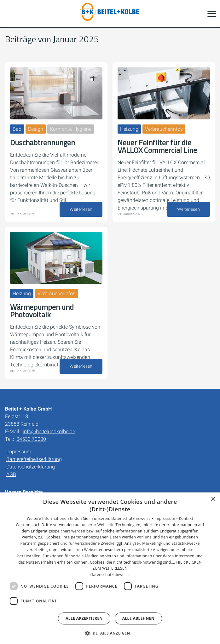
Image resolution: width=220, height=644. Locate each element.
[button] (212, 14)
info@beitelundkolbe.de (49, 431)
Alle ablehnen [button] (138, 618)
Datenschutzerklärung (31, 467)
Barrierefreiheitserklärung (34, 459)
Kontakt (186, 518)
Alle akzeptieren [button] (84, 618)
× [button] (213, 499)
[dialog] (110, 568)
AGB (11, 474)
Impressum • (167, 518)
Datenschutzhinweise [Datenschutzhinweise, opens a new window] (110, 575)
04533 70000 (31, 439)
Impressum (19, 452)
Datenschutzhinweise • (133, 518)
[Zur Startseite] (110, 14)
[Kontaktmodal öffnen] (9, 14)
